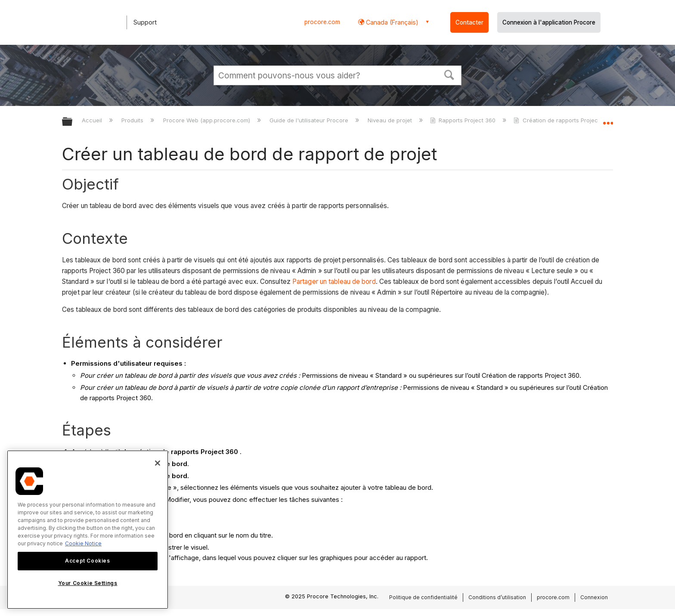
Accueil (93, 120)
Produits (133, 120)
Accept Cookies (87, 561)
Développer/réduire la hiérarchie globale (73, 122)
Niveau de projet (391, 120)
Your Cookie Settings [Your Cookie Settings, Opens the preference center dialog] (88, 583)
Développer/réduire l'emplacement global (608, 119)
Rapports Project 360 (464, 120)
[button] (449, 74)
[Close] (158, 463)
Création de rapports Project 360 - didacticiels (582, 120)
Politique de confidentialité (423, 597)
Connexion (594, 597)
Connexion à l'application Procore (549, 22)
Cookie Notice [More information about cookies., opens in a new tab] (83, 543)
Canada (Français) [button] (391, 22)
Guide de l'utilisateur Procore (310, 120)
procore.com (322, 22)
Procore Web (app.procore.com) (207, 120)
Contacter (469, 22)
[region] (88, 530)
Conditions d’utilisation (497, 597)
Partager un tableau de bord (334, 282)
